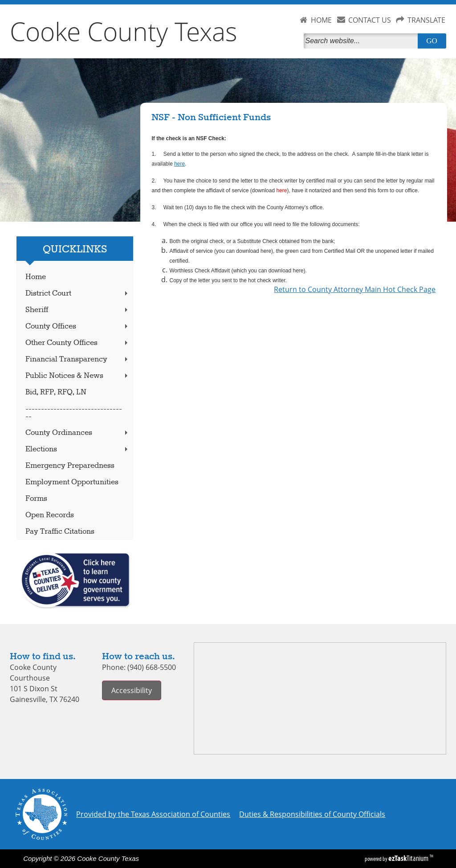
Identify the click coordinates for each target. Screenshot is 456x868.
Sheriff (77, 310)
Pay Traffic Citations (60, 532)
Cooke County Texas (124, 31)
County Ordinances (77, 433)
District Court (77, 294)
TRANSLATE (426, 20)
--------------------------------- (74, 413)
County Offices (77, 327)
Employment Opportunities (72, 482)
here (179, 164)
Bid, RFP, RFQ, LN (56, 392)
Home (36, 277)
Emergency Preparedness (70, 466)
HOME (321, 20)
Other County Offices (77, 343)
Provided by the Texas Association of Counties (153, 814)
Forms (36, 499)
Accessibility (132, 690)
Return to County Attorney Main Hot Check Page (355, 289)
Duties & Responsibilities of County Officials (312, 814)
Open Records (50, 515)
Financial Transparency (77, 359)
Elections (77, 449)
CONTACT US (370, 20)
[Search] (362, 41)
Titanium (409, 858)
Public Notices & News (77, 376)
